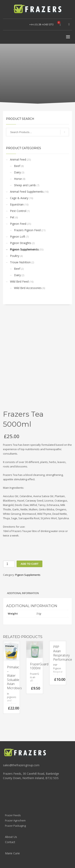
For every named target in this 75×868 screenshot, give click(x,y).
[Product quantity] (9, 564)
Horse (18, 179)
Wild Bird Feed (19, 281)
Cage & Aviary (19, 198)
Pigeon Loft (18, 237)
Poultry (15, 256)
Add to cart (29, 564)
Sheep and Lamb (25, 185)
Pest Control (18, 211)
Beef (17, 166)
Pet (12, 217)
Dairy (17, 172)
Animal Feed (18, 159)
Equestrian (17, 204)
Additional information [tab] (23, 593)
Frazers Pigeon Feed (27, 230)
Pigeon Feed (18, 224)
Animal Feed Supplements (27, 192)
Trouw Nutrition (20, 262)
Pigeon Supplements (24, 249)
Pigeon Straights (21, 243)
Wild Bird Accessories (28, 288)
